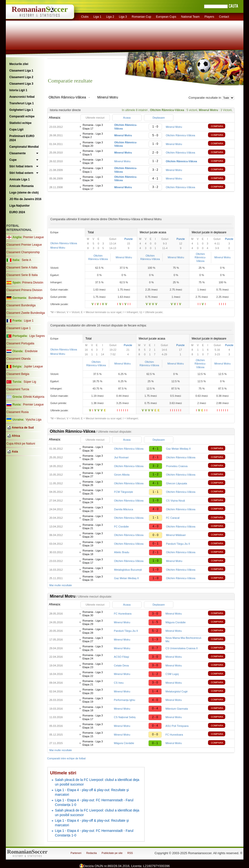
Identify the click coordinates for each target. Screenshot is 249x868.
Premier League (33, 237)
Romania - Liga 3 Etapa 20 (93, 144)
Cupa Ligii (16, 130)
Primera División (33, 283)
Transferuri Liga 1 (22, 103)
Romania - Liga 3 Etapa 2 (93, 135)
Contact (224, 17)
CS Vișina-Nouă (176, 501)
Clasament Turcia (18, 389)
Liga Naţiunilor (20, 206)
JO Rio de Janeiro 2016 (25, 199)
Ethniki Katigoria (34, 397)
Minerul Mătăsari (176, 535)
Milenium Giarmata (177, 709)
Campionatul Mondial (24, 147)
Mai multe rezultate (61, 585)
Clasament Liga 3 (21, 84)
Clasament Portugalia (20, 343)
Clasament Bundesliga (21, 305)
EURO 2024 (17, 212)
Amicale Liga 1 (20, 179)
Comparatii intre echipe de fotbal (66, 758)
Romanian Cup (141, 17)
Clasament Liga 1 (21, 71)
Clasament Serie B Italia (22, 275)
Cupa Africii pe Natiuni (21, 444)
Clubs (85, 17)
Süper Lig (30, 382)
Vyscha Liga (33, 420)
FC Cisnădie (122, 527)
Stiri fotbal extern (21, 173)
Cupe (13, 160)
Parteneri (76, 853)
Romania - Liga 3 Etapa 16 (93, 570)
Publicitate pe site (112, 853)
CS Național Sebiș (125, 717)
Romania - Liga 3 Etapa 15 (93, 578)
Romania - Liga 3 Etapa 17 (93, 127)
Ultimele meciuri (95, 118)
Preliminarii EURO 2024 (22, 138)
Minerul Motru (174, 127)
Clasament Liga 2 (21, 77)
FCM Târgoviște (124, 492)
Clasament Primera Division (24, 290)
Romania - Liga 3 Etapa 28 (93, 466)
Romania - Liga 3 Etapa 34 (93, 178)
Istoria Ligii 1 (18, 90)
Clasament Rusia (18, 412)
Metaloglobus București (128, 570)
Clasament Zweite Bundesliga (26, 313)
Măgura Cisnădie (176, 622)
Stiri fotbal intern (21, 166)
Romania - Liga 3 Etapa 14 (93, 743)
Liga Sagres (37, 336)
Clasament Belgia (18, 374)
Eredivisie (31, 351)
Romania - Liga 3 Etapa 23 (93, 509)
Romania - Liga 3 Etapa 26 (93, 483)
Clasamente (18, 153)
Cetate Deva (121, 665)
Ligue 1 (29, 321)
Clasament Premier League (24, 245)
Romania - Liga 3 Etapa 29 (93, 457)
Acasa (127, 118)
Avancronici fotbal (22, 97)
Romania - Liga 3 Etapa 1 (93, 170)
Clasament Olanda (19, 359)
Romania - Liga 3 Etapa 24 (93, 501)
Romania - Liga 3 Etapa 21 (93, 527)
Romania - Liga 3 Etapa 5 (93, 153)
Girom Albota (122, 475)
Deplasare (159, 118)
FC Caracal (173, 518)
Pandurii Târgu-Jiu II (178, 544)
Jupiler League (33, 366)
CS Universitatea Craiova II (182, 648)
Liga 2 (110, 17)
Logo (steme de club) (24, 193)
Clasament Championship (23, 252)
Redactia (92, 853)
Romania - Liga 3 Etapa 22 (93, 518)
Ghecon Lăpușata (177, 483)
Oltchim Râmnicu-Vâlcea (181, 135)
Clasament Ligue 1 (19, 328)
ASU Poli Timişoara (177, 726)
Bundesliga (36, 298)
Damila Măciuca (124, 509)
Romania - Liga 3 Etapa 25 (93, 492)
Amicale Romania (22, 186)
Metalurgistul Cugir (177, 691)
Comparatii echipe (22, 116)
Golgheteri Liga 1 (21, 110)
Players (209, 17)
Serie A (26, 260)
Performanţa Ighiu (124, 700)
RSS (130, 853)
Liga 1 (97, 17)
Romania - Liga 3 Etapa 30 (93, 449)
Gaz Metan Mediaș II (178, 449)
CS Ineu (119, 683)
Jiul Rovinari (121, 457)
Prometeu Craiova (177, 466)
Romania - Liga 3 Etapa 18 (93, 161)
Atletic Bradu (122, 552)
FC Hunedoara (123, 614)
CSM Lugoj (172, 674)
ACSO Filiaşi (121, 657)
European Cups (166, 17)
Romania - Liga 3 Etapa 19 (93, 544)
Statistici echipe (20, 123)
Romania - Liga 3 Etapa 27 (93, 475)
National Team (190, 17)
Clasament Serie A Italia (22, 268)
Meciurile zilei (19, 64)
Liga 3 (123, 17)
